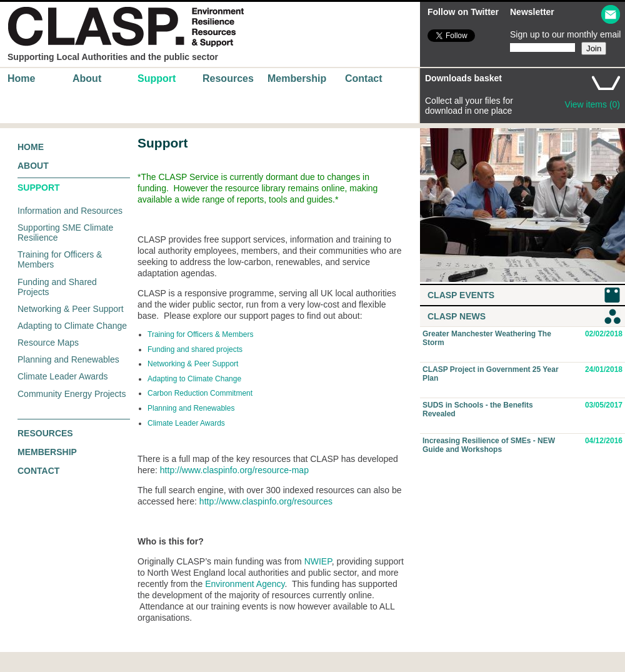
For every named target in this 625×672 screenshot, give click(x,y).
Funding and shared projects (195, 349)
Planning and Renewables (68, 359)
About (87, 78)
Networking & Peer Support (71, 309)
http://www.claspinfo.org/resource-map (234, 470)
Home (21, 78)
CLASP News (457, 316)
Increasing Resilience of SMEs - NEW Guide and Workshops (489, 445)
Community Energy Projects (72, 394)
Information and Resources (70, 211)
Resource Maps (48, 343)
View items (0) (592, 104)
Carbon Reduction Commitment (200, 393)
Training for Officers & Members (200, 334)
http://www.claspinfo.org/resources (266, 501)
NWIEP (318, 561)
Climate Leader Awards (62, 376)
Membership (297, 78)
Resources (228, 78)
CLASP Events (461, 295)
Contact (364, 78)
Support (157, 78)
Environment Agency (245, 584)
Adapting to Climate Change (72, 326)
